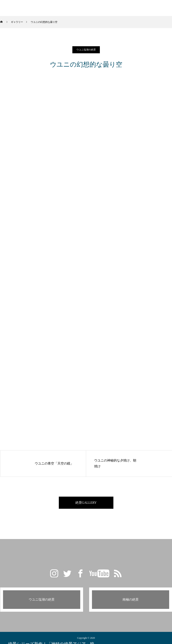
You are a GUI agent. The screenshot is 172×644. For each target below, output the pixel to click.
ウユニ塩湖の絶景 (86, 50)
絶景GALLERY (86, 503)
